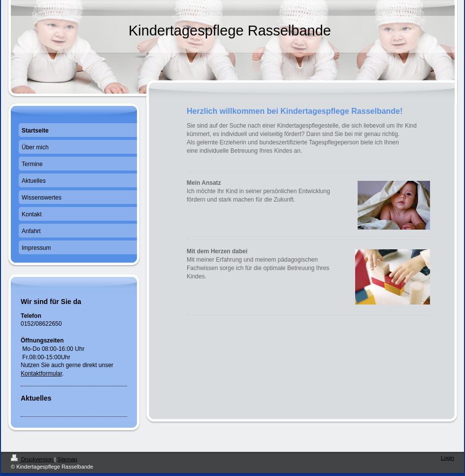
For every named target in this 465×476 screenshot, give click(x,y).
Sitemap (67, 459)
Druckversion (33, 459)
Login (448, 458)
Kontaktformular (41, 374)
